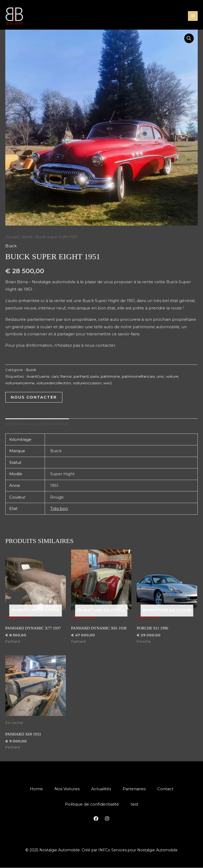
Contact (167, 789)
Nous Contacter (34, 397)
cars (55, 376)
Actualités (101, 789)
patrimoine (110, 376)
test (135, 805)
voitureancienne (20, 383)
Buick (27, 237)
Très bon (59, 508)
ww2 (108, 383)
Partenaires (135, 789)
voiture (172, 376)
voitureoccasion (87, 383)
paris (95, 376)
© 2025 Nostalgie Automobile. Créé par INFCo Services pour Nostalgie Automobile (101, 851)
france (66, 376)
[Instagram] (107, 819)
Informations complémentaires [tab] (37, 424)
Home (34, 789)
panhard (81, 376)
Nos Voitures (66, 789)
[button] (189, 39)
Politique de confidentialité (91, 805)
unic (160, 376)
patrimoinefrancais (138, 376)
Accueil (12, 237)
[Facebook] (96, 819)
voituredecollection (54, 383)
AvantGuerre (38, 376)
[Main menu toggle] (193, 16)
